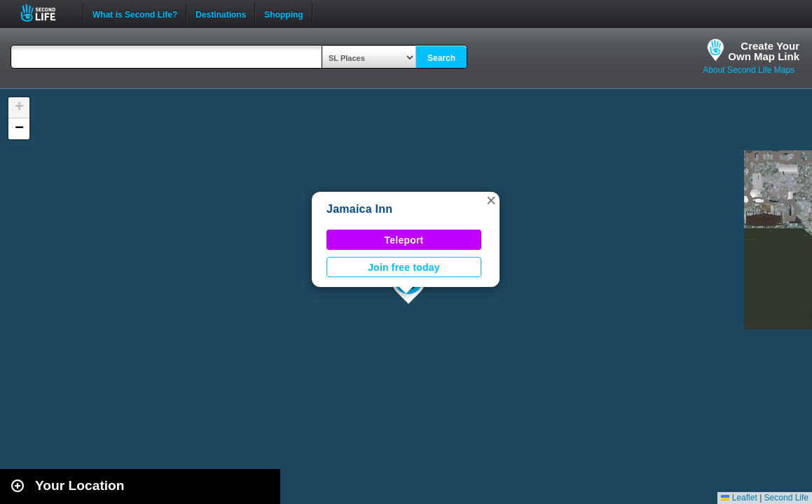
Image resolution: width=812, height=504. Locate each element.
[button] (491, 200)
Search (441, 58)
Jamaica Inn (359, 209)
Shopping (283, 13)
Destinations (221, 13)
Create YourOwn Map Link (764, 51)
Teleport (404, 240)
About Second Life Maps (749, 70)
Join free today (404, 267)
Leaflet (739, 498)
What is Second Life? (135, 13)
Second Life (46, 13)
